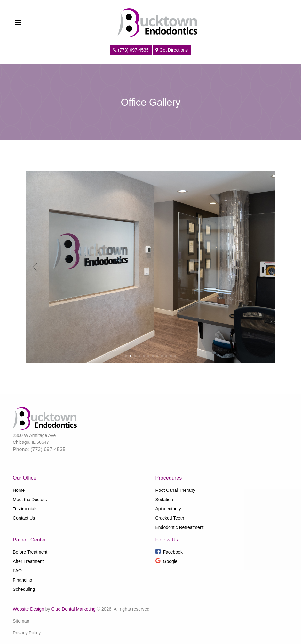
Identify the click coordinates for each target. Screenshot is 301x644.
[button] (126, 356)
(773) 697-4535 (131, 50)
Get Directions (172, 50)
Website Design (28, 609)
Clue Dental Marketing (73, 609)
